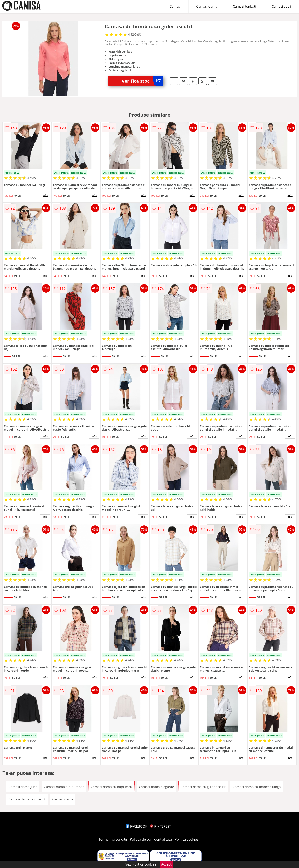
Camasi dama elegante (156, 787)
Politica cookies (187, 839)
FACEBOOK (137, 826)
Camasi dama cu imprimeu (112, 787)
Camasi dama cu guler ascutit (203, 787)
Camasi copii (281, 6)
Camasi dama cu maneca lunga (257, 787)
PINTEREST (161, 826)
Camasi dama (207, 6)
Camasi (175, 6)
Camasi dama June (23, 787)
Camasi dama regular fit (27, 799)
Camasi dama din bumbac (64, 787)
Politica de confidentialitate (151, 839)
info (45, 195)
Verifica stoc (143, 81)
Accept (166, 864)
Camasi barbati (244, 6)
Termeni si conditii (113, 839)
